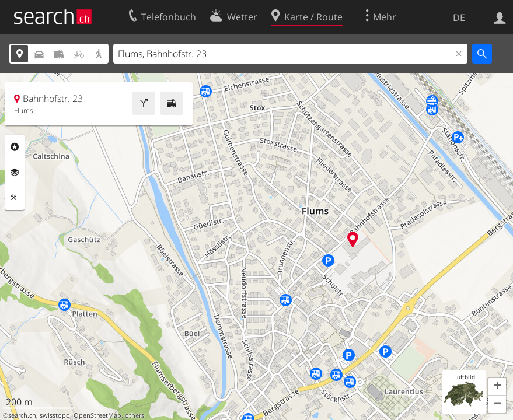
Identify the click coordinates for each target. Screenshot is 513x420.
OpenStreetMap (97, 415)
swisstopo (55, 415)
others (135, 415)
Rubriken (15, 147)
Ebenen (15, 173)
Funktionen (15, 198)
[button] (497, 387)
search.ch (22, 415)
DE (459, 17)
